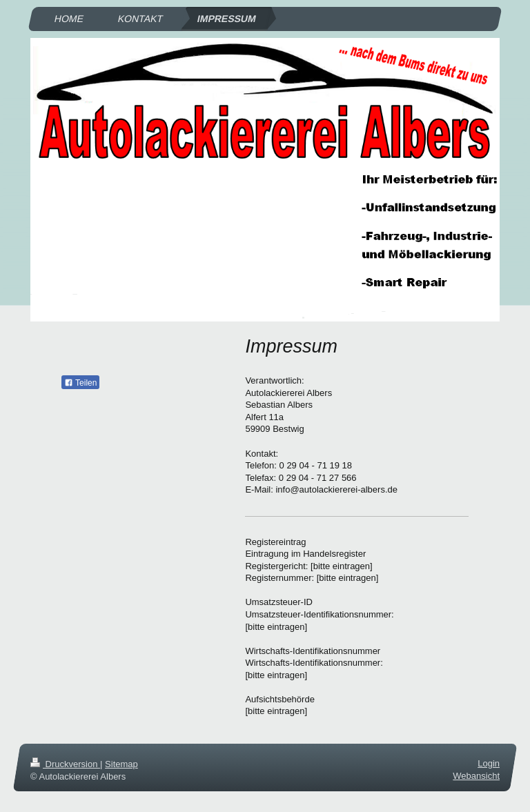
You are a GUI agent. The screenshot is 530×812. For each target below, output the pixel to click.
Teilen (80, 383)
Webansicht (476, 776)
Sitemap (121, 764)
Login (489, 763)
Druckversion (65, 764)
